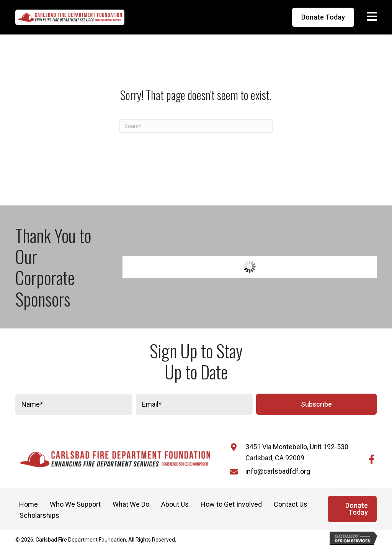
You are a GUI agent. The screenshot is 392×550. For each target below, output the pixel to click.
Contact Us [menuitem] (291, 504)
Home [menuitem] (29, 504)
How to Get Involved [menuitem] (231, 504)
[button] (316, 404)
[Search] (196, 126)
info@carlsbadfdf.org (278, 471)
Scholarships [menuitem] (39, 515)
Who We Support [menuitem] (75, 504)
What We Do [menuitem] (131, 504)
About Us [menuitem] (175, 504)
